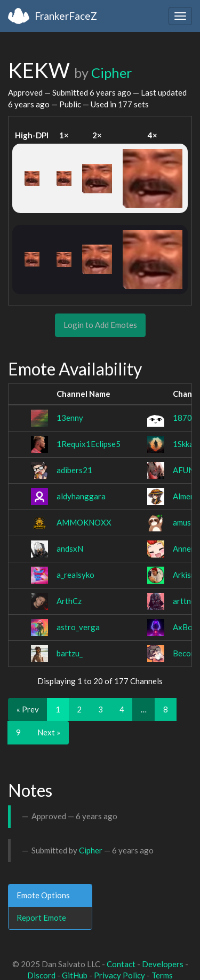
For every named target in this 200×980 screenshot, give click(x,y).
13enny (70, 418)
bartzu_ (70, 653)
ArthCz (69, 601)
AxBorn (186, 627)
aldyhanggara (81, 496)
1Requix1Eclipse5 (89, 444)
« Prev (28, 709)
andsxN (70, 548)
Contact (121, 964)
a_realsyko (75, 575)
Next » (49, 732)
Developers (163, 964)
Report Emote (41, 918)
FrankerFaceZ (66, 16)
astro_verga (78, 627)
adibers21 (74, 470)
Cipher (111, 73)
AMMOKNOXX (84, 522)
